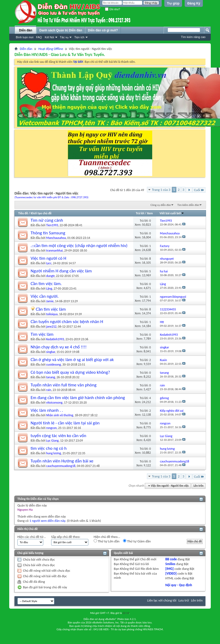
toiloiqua (52, 314)
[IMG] (170, 569)
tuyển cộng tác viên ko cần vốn (58, 436)
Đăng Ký (194, 3)
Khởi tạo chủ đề (41, 213)
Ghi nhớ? (113, 9)
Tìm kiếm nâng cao (193, 37)
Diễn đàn (26, 30)
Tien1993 (52, 225)
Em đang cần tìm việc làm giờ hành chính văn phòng (78, 398)
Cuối (199, 190)
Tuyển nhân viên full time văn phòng (64, 385)
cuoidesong (54, 364)
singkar (51, 352)
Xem (150, 213)
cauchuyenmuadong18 (61, 466)
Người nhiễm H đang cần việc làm (61, 271)
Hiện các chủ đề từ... (32, 537)
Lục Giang (52, 441)
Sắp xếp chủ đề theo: (66, 537)
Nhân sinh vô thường (60, 415)
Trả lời (140, 213)
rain (49, 390)
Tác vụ (64, 37)
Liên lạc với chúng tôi (162, 600)
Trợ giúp (173, 3)
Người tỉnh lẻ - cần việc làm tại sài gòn (65, 423)
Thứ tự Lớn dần (107, 541)
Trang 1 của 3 (161, 190)
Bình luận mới (25, 37)
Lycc (49, 263)
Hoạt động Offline (51, 49)
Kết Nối (49, 37)
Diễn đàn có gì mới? (103, 30)
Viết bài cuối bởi (172, 213)
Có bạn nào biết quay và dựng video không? (70, 372)
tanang (51, 377)
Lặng (49, 288)
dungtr (50, 276)
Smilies (170, 564)
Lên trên (199, 486)
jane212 (51, 326)
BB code (171, 559)
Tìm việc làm (42, 334)
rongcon (51, 428)
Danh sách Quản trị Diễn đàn (61, 30)
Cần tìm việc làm (51, 309)
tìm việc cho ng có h (49, 448)
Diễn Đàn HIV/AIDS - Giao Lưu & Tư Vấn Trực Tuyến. (60, 55)
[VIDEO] (171, 573)
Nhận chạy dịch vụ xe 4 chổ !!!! (59, 347)
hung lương (54, 453)
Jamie (50, 301)
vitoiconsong (54, 402)
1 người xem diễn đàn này (47, 521)
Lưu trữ (184, 600)
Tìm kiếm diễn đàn (188, 205)
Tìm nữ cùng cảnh (47, 220)
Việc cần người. (45, 296)
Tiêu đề (23, 213)
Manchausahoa (56, 238)
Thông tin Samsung (48, 233)
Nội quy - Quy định (179, 585)
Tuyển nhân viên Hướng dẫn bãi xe (62, 461)
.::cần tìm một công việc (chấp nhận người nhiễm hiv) (79, 246)
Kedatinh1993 (55, 339)
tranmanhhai (54, 250)
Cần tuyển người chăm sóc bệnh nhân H (67, 322)
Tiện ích (79, 37)
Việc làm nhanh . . (47, 410)
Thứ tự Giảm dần (137, 541)
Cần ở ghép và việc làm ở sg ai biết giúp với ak (72, 360)
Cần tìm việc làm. (46, 284)
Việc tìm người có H (48, 258)
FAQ (39, 37)
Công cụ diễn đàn (161, 205)
